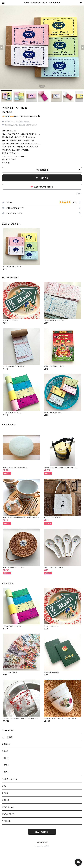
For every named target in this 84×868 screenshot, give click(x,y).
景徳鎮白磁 (6, 744)
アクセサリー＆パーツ (10, 779)
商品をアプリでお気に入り (42, 187)
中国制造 (5, 758)
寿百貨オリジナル (8, 814)
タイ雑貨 (5, 793)
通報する (79, 194)
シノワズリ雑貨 (7, 737)
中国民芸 (5, 772)
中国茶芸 (5, 765)
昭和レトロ (6, 800)
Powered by (42, 846)
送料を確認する (24, 121)
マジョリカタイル (8, 807)
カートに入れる (42, 178)
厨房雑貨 (5, 751)
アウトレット (6, 821)
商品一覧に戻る (42, 832)
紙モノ (4, 786)
